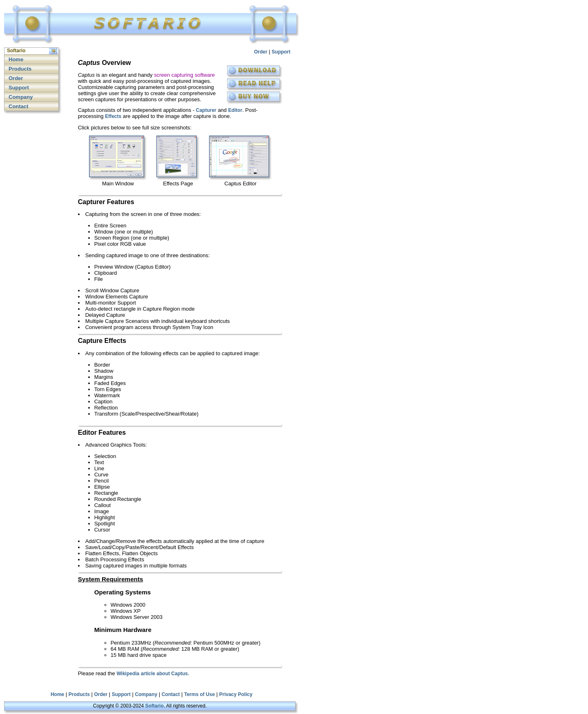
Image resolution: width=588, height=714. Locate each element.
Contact (18, 106)
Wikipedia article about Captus (152, 674)
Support (19, 88)
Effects (113, 116)
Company (21, 97)
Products (20, 69)
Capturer (206, 110)
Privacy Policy (236, 694)
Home (16, 59)
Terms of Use (199, 694)
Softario (154, 706)
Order (16, 78)
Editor (235, 110)
